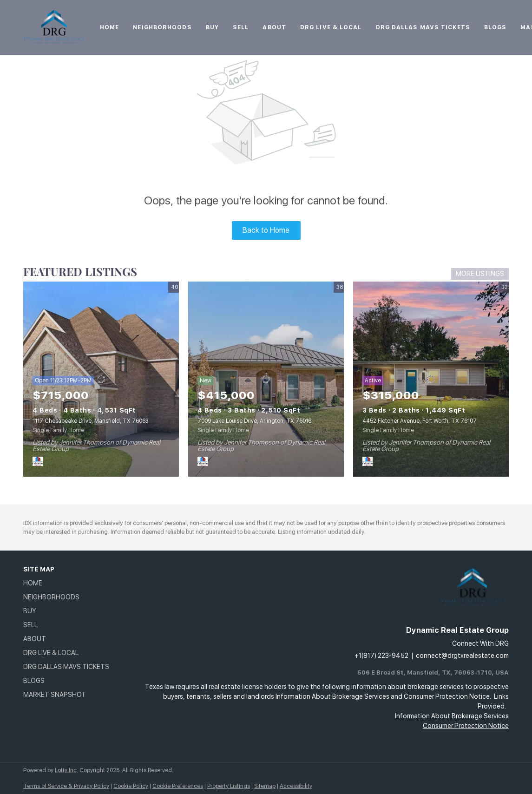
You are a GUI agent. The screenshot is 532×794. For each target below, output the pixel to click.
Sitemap (265, 786)
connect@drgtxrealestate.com (462, 656)
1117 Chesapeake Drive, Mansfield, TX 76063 (91, 421)
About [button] (274, 27)
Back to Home (266, 230)
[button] (69, 583)
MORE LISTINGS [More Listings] (480, 274)
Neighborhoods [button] (162, 27)
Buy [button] (212, 27)
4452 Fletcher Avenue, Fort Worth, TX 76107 (420, 421)
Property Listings (229, 786)
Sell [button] (241, 27)
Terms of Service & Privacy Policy (66, 786)
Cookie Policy (131, 786)
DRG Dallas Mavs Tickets (423, 27)
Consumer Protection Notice (466, 726)
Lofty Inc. (66, 770)
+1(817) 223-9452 (381, 656)
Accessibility (296, 786)
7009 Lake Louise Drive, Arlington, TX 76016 (254, 421)
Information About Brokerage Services (452, 716)
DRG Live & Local (331, 27)
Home (109, 27)
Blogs (496, 27)
